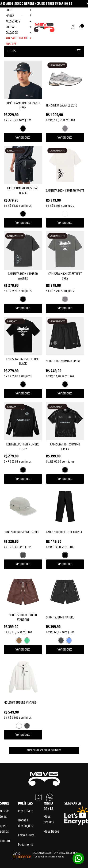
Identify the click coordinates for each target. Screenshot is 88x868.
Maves (44, 27)
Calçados (18, 33)
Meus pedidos (49, 819)
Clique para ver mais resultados (44, 750)
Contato (5, 841)
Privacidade (26, 811)
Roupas (18, 27)
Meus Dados (51, 832)
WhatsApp (50, 797)
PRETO (23, 129)
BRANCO (65, 214)
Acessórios (18, 22)
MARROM (19, 640)
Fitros (44, 51)
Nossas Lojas (5, 814)
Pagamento (26, 845)
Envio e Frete (26, 835)
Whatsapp (78, 858)
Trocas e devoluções (25, 823)
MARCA (14, 16)
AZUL (69, 640)
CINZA (65, 129)
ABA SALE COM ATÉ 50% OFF (18, 41)
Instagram (38, 797)
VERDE (27, 640)
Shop (18, 10)
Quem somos (4, 829)
